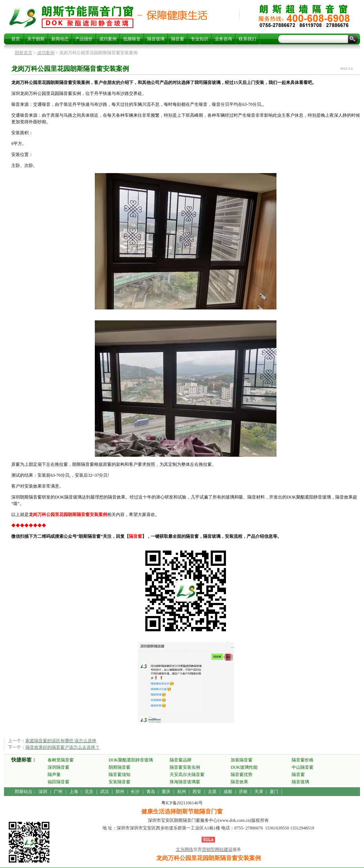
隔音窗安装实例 (185, 767)
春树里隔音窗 (61, 760)
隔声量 (54, 775)
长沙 (135, 792)
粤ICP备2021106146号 (182, 803)
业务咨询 (223, 39)
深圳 (43, 792)
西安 (197, 792)
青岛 (151, 792)
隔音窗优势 (242, 775)
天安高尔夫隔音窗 (187, 775)
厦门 (274, 792)
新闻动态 (60, 39)
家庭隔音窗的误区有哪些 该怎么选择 (61, 741)
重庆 (166, 792)
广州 (58, 792)
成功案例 (108, 39)
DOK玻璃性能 (244, 767)
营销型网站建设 (217, 849)
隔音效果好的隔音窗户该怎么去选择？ (62, 747)
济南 (243, 792)
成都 (228, 792)
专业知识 (199, 39)
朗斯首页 (24, 53)
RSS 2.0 (347, 69)
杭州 (182, 792)
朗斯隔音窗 (120, 767)
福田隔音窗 (58, 782)
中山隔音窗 (303, 767)
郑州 (120, 792)
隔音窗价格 (303, 760)
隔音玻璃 (156, 39)
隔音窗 (178, 39)
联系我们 (247, 39)
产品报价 (84, 39)
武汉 (105, 792)
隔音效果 (239, 782)
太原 (212, 792)
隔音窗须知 (120, 775)
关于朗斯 (36, 39)
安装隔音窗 (120, 782)
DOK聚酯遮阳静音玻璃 (131, 760)
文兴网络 (185, 849)
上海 (74, 792)
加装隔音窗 (242, 760)
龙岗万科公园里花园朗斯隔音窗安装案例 (88, 17)
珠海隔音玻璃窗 (185, 782)
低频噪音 (132, 39)
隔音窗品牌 (181, 760)
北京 (89, 792)
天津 (259, 792)
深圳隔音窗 (58, 767)
